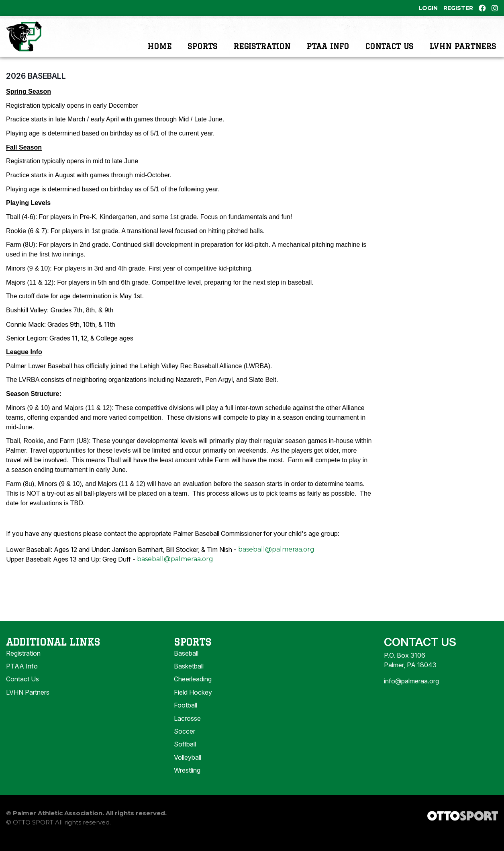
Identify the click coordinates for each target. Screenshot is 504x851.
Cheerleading (193, 691)
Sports (202, 42)
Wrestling (187, 782)
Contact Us (389, 42)
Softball (185, 756)
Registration (262, 42)
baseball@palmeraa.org (276, 561)
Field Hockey (193, 704)
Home (159, 42)
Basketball (189, 678)
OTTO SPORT (33, 834)
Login (428, 8)
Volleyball (188, 769)
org (208, 571)
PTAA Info (328, 42)
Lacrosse (187, 730)
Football (186, 717)
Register (458, 8)
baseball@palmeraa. (169, 571)
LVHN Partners (463, 42)
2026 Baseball (36, 88)
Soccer (185, 743)
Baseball (186, 665)
